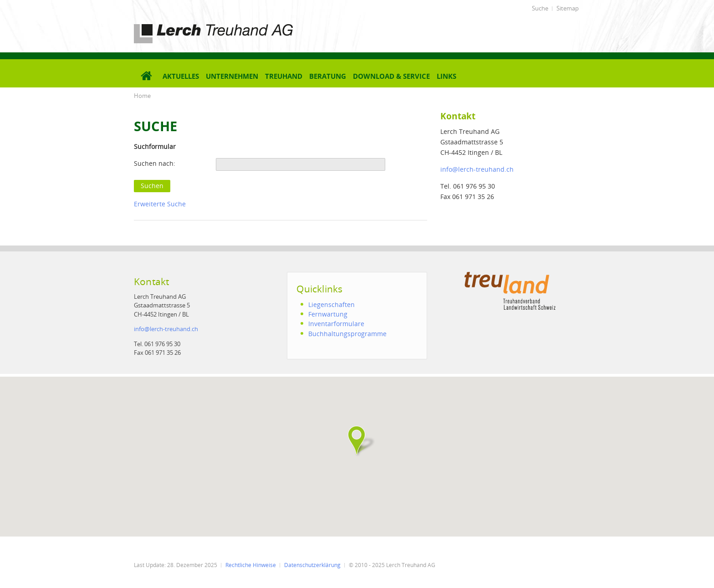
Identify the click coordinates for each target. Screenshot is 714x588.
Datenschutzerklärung (312, 565)
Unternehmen (232, 76)
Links (446, 76)
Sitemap (568, 8)
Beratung (328, 76)
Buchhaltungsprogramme (347, 334)
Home (142, 96)
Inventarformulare (336, 324)
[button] (357, 440)
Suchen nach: (155, 163)
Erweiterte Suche (160, 204)
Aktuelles (181, 76)
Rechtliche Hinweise (251, 565)
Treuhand (284, 76)
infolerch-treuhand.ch (477, 169)
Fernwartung (328, 314)
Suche (540, 8)
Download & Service (391, 76)
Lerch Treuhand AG (163, 26)
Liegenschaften (331, 304)
